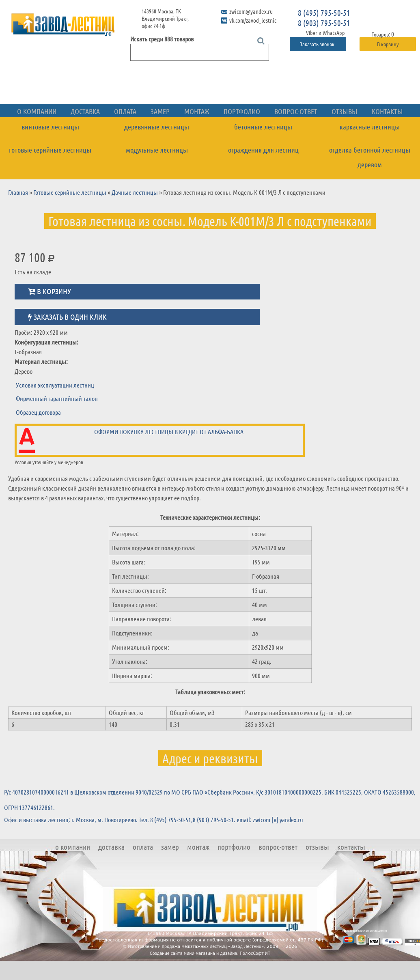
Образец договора (38, 431)
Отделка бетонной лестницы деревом (370, 176)
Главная (18, 211)
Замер (166, 131)
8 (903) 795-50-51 (324, 23)
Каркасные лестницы (370, 146)
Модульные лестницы (157, 169)
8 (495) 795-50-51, (171, 839)
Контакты (370, 131)
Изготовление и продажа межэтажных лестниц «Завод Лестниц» (196, 966)
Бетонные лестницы (263, 146)
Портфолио (239, 131)
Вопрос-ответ (288, 131)
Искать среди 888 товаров (162, 39)
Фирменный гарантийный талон (57, 418)
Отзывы (332, 131)
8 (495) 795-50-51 (324, 13)
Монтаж (199, 131)
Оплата (134, 131)
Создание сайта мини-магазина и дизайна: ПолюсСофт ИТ (210, 972)
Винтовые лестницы (50, 146)
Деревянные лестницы (157, 146)
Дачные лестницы (135, 211)
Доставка (97, 131)
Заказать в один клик (67, 336)
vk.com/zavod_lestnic (251, 18)
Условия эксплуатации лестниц (55, 404)
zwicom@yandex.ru (250, 11)
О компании (53, 131)
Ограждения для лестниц (263, 169)
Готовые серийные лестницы (50, 169)
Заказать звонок (318, 44)
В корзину (388, 44)
